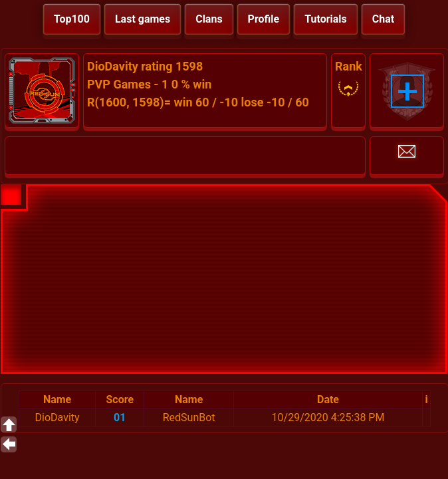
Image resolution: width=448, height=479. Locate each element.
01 (120, 417)
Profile (264, 19)
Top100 (72, 19)
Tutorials (326, 19)
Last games (143, 19)
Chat (383, 19)
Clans (209, 19)
